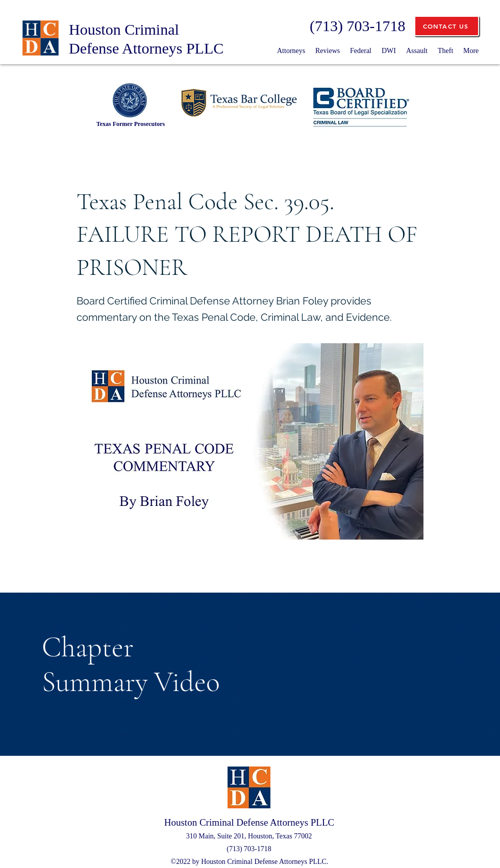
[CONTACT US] (447, 26)
